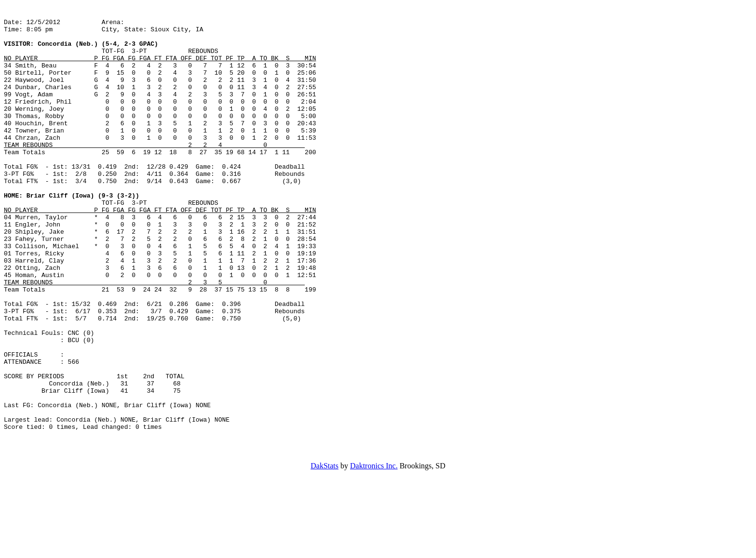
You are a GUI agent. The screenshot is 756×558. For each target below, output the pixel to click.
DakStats (324, 550)
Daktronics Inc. (374, 550)
